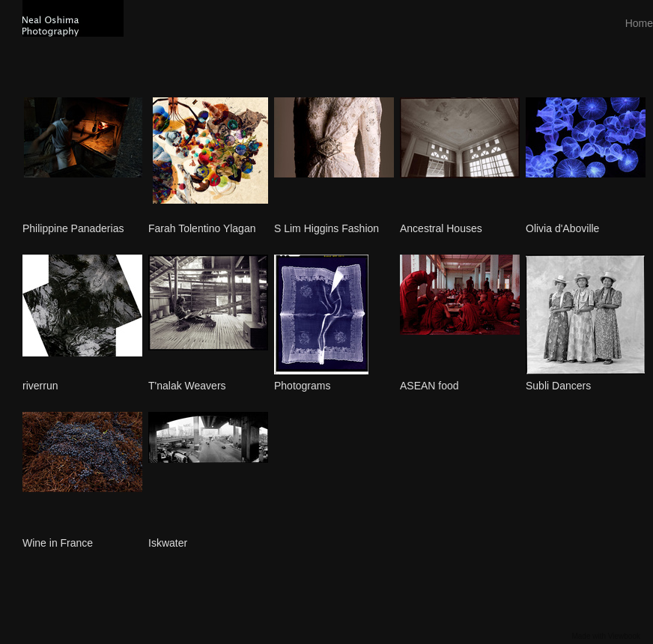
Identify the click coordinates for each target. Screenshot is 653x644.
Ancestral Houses (441, 228)
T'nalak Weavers (187, 386)
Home (639, 23)
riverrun (40, 386)
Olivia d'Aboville (562, 228)
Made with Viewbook (606, 636)
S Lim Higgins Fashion (326, 228)
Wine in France (58, 543)
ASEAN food (429, 386)
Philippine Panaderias (73, 228)
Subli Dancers (558, 386)
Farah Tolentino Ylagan (202, 228)
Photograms (302, 386)
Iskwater (168, 543)
